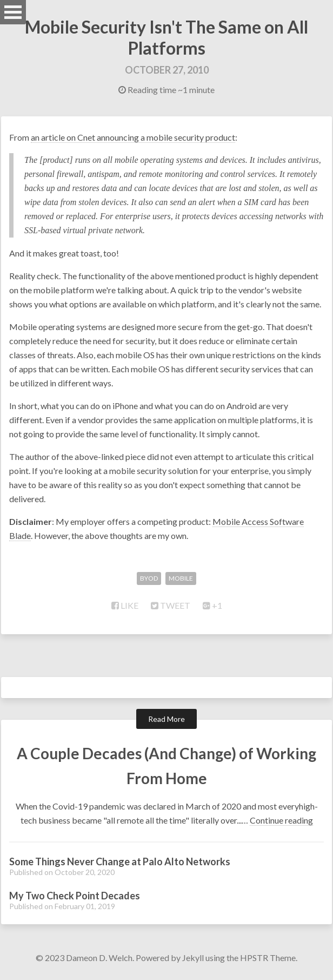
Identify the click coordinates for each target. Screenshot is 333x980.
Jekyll (193, 958)
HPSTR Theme (268, 958)
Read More (166, 719)
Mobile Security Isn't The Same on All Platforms (166, 37)
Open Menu (13, 12)
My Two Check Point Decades (75, 896)
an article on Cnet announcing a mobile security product (133, 137)
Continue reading (281, 820)
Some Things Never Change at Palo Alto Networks (120, 861)
